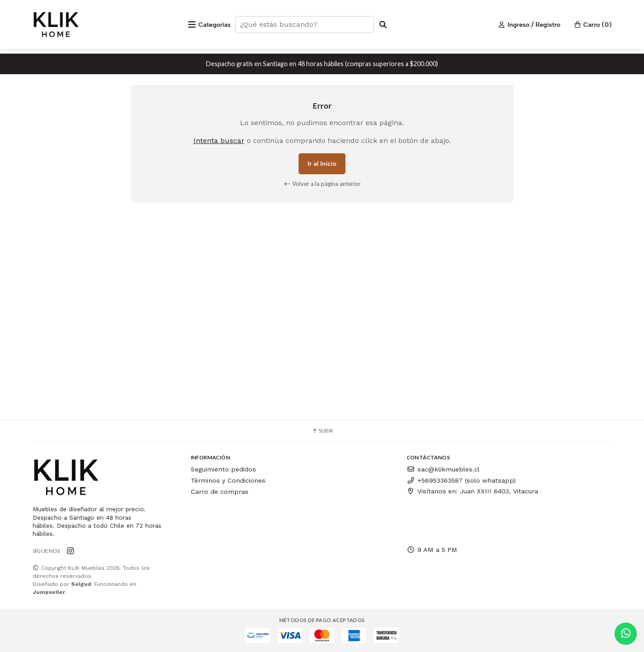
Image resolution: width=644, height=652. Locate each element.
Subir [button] (322, 431)
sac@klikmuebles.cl (443, 469)
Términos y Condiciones (228, 480)
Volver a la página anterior (322, 184)
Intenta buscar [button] (219, 141)
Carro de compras (220, 492)
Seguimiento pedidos (223, 469)
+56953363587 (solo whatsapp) (461, 480)
